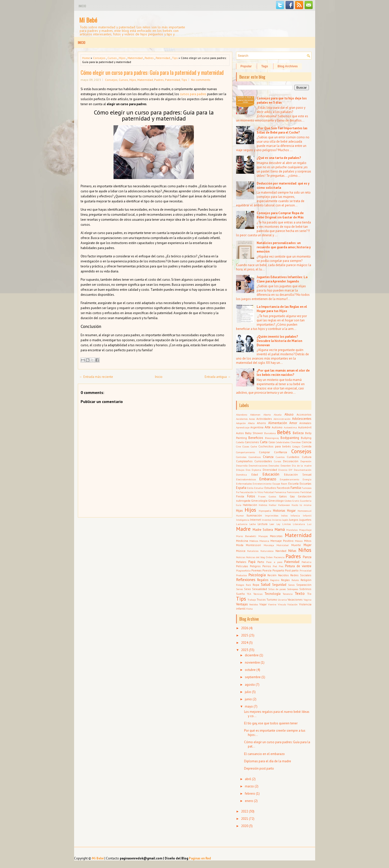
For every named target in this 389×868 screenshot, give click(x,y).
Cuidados (293, 457)
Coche (254, 446)
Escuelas (305, 483)
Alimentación (278, 423)
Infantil (307, 515)
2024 (245, 643)
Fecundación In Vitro (251, 492)
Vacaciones (295, 599)
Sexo (247, 589)
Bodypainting (290, 438)
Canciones (252, 442)
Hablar (273, 505)
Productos (241, 575)
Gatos (283, 496)
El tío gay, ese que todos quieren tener (271, 723)
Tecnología (272, 594)
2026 (245, 628)
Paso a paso (274, 562)
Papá (252, 562)
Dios (248, 470)
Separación (304, 585)
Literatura (299, 524)
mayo (249, 706)
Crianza (268, 457)
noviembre (252, 662)
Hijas (239, 511)
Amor (293, 423)
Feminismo (293, 492)
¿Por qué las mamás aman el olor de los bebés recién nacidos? (283, 373)
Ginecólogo (276, 501)
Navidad (281, 551)
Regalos (263, 580)
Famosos (307, 488)
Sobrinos (305, 589)
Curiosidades (263, 461)
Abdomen (255, 415)
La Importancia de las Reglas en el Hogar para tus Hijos (282, 309)
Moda (240, 545)
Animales (305, 423)
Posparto (278, 570)
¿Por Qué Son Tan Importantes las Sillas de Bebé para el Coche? (282, 130)
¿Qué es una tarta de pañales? (279, 158)
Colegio (296, 446)
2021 (245, 819)
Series (239, 589)
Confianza (281, 452)
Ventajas (242, 604)
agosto (250, 685)
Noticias (241, 557)
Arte (268, 427)
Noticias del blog (256, 557)
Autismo (277, 427)
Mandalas (292, 530)
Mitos (308, 541)
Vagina (308, 600)
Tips (175, 58)
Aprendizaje (243, 427)
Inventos (266, 520)
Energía (307, 479)
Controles (241, 457)
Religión (306, 580)
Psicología (257, 575)
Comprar (264, 452)
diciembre (252, 655)
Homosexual (304, 511)
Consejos (99, 58)
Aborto (267, 415)
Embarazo (268, 479)
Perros (267, 566)
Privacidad (305, 570)
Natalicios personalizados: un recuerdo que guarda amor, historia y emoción (284, 247)
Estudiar (259, 488)
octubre (250, 670)
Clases (246, 446)
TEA (249, 594)
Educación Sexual (298, 474)
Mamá (280, 529)
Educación (271, 474)
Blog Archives (288, 66)
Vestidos (254, 604)
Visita (249, 609)
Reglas (285, 580)
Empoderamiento (289, 479)
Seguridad (279, 585)
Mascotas (276, 536)
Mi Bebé (88, 20)
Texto (300, 593)
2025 (245, 635)
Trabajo (252, 600)
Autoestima (290, 427)
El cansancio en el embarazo (264, 754)
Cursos (112, 58)
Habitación (250, 505)
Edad (255, 474)
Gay (292, 496)
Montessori (253, 545)
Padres (149, 58)
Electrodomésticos (246, 479)
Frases (262, 496)
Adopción (241, 423)
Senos (291, 585)
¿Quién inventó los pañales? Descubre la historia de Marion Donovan (279, 341)
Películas (242, 566)
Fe (237, 492)
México (299, 541)
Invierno (277, 520)
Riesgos (240, 585)
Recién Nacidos (278, 575)
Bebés (284, 432)
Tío (309, 594)
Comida (307, 446)
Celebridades (283, 442)
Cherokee (296, 442)
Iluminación (254, 515)
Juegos (294, 520)
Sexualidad (260, 589)
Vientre (272, 604)
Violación (292, 604)
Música (241, 551)
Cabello (240, 442)
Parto (261, 562)
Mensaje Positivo (282, 541)
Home (86, 58)
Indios (284, 515)
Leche (253, 524)
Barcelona (270, 433)
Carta (264, 442)
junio (248, 699)
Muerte (296, 545)
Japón (285, 520)
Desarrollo (242, 466)
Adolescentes (302, 419)
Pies (281, 566)
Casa (272, 442)
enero (249, 801)
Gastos (272, 496)
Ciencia (307, 442)
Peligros (255, 566)
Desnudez (274, 466)
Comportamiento (245, 452)
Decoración (291, 461)
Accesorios (304, 414)
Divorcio (283, 470)
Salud (266, 584)
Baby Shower (254, 433)
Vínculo (282, 604)
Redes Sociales (301, 575)
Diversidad (270, 470)
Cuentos (280, 457)
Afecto (251, 423)
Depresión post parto (259, 768)
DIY (290, 470)
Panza (307, 557)
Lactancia (242, 524)
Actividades (264, 419)
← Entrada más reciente (96, 377)
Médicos (254, 541)
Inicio (82, 6)
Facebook (283, 488)
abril (248, 779)
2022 (245, 811)
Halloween (284, 505)
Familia (296, 488)
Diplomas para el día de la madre (268, 761)
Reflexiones (246, 580)
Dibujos (240, 470)
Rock (248, 585)
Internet (256, 520)
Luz (309, 524)
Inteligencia (243, 520)
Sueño (240, 594)
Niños (305, 550)
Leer (272, 524)
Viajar (263, 604)
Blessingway (272, 438)
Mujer (308, 545)
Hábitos (263, 505)
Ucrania (282, 600)
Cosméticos (255, 457)
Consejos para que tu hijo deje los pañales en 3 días (282, 100)
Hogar (291, 511)
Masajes (263, 536)
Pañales (241, 562)
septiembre (253, 677)
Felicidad (269, 492)
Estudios (270, 488)
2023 (245, 650)
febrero (250, 794)
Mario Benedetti (246, 536)
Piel (275, 566)
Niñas (292, 551)
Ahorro (261, 423)
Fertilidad (306, 492)
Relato (295, 580)
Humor (240, 515)
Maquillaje (305, 530)
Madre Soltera (263, 530)
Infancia (295, 515)
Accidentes (242, 419)
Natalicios (253, 551)
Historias (279, 511)
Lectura (263, 524)
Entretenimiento (262, 484)
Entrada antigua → (218, 377)
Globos (288, 501)
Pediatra (307, 562)
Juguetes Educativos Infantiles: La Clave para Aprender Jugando (282, 279)
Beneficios (256, 438)
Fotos (251, 496)
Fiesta (240, 496)
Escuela (293, 483)
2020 (245, 826)
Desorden (286, 466)
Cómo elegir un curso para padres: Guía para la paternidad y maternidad (152, 72)
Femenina (280, 492)
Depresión (306, 461)
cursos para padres (193, 94)
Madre (243, 529)
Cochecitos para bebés (275, 446)
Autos (240, 433)
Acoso (252, 419)
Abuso (289, 414)
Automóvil (305, 427)
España (241, 488)
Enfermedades (244, 484)
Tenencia (288, 594)
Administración (282, 419)
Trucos (261, 599)
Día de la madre (301, 466)
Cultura (307, 457)
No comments (201, 80)
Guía (239, 505)
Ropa (256, 585)
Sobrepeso (293, 589)
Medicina (242, 541)
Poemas (257, 570)
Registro (275, 580)
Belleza (298, 433)
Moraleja (269, 545)
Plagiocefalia (243, 570)
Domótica (241, 475)
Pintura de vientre (298, 566)
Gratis (296, 501)
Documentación (303, 470)
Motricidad (283, 545)
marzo (249, 786)
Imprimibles (272, 515)
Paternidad (163, 58)
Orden (269, 557)
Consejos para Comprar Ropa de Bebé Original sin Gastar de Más (280, 215)
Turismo (272, 599)
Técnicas (258, 594)
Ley (278, 524)
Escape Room (280, 484)
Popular (246, 66)
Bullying (306, 438)
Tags (265, 66)
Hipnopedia (265, 511)
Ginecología (259, 501)
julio (248, 692)
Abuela (278, 415)
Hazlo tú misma (301, 505)
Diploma (256, 470)
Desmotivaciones (258, 466)
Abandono (242, 415)
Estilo (250, 488)
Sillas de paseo (277, 589)
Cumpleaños (244, 461)
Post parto (292, 570)
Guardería (306, 501)
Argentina (257, 427)
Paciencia (279, 557)
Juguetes (305, 520)
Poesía (267, 570)
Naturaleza (267, 551)
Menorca (264, 541)
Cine (238, 446)
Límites (287, 524)
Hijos (122, 58)
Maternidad (135, 58)
